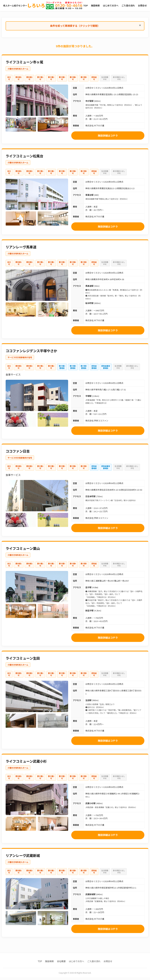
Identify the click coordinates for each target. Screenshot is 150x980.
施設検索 (50, 964)
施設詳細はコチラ (108, 138)
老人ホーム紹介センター (24, 7)
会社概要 (61, 964)
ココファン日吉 (18, 454)
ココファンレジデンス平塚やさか (31, 353)
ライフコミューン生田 (23, 661)
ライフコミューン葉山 (23, 551)
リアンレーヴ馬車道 (21, 249)
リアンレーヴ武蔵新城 (23, 858)
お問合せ (108, 964)
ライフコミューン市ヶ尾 (24, 65)
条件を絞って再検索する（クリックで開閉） (75, 28)
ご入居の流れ (94, 964)
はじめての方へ (77, 964)
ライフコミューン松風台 (24, 158)
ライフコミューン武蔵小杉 (26, 764)
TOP (83, 5)
